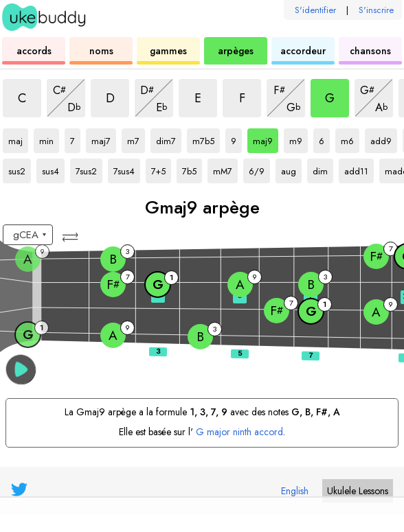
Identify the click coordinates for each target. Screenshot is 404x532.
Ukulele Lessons (358, 491)
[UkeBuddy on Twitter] (19, 489)
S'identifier (315, 10)
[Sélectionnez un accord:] (28, 235)
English (295, 491)
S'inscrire (376, 10)
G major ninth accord (239, 432)
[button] (71, 237)
